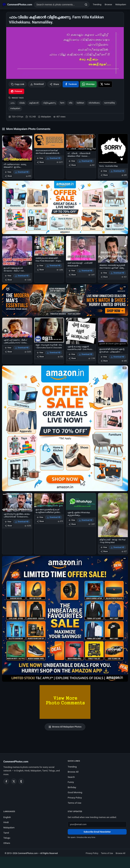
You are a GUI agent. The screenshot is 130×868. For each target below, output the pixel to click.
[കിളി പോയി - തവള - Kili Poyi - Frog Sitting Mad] (113, 515)
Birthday (72, 787)
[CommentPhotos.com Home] (17, 5)
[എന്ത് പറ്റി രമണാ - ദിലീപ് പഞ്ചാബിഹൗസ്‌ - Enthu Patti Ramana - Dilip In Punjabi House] (17, 328)
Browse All (73, 772)
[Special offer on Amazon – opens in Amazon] (65, 207)
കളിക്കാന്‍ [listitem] (34, 103)
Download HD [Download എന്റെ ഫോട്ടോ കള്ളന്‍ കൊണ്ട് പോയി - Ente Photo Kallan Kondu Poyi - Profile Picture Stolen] (86, 354)
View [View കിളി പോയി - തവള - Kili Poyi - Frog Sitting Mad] (104, 547)
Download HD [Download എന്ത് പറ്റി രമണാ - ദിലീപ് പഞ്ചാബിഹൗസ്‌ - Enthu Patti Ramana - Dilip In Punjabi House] (22, 348)
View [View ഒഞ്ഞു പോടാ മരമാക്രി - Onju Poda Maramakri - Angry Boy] (40, 266)
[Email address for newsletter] (97, 824)
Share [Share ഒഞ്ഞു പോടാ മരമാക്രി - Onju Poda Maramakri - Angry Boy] (40, 270)
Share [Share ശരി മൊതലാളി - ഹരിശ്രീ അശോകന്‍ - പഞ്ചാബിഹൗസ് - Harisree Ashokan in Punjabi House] (72, 275)
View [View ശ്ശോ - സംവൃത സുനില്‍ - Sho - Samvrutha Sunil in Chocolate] (40, 353)
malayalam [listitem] (15, 108)
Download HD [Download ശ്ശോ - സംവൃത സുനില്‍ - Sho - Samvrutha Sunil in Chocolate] (54, 353)
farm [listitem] (62, 103)
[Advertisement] (65, 862)
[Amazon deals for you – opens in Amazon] (65, 300)
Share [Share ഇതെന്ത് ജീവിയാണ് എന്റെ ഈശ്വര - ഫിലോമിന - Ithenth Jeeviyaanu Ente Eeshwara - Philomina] (104, 361)
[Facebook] (6, 781)
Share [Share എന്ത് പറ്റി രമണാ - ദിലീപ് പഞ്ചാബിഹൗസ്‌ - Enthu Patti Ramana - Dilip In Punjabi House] (8, 352)
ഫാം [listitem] (12, 103)
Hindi (6, 822)
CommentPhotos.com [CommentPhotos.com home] (16, 762)
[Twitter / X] (14, 781)
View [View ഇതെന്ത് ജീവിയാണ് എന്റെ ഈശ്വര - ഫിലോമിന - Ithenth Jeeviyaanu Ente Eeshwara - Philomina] (104, 357)
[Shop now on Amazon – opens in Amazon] (65, 428)
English (7, 817)
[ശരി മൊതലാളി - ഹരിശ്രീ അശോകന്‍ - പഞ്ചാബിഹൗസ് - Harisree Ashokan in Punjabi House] (81, 248)
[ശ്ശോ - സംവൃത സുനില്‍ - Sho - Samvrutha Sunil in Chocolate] (49, 330)
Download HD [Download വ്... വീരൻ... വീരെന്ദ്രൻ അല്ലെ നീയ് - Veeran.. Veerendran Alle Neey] (86, 161)
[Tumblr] (21, 781)
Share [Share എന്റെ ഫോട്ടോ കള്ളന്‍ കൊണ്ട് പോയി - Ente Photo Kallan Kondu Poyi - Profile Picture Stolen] (72, 358)
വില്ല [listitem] (22, 103)
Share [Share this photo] (54, 84)
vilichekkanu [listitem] (94, 103)
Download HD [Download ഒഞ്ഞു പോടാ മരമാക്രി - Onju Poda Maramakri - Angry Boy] (54, 266)
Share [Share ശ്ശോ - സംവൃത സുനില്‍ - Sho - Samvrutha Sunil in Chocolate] (40, 357)
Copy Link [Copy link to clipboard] (18, 84)
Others (7, 843)
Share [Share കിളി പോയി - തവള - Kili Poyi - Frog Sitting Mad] (104, 551)
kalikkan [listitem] (80, 103)
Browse (108, 4)
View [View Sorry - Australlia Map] (104, 171)
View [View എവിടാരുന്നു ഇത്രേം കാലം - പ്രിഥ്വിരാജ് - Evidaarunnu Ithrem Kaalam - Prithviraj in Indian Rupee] (8, 522)
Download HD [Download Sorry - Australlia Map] (117, 171)
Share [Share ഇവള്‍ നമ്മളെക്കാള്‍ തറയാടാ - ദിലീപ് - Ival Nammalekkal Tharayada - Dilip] (8, 280)
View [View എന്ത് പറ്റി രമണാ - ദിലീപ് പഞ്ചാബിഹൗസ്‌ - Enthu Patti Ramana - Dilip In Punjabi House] (8, 348)
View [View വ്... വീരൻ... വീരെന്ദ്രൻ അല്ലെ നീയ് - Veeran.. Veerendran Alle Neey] (72, 161)
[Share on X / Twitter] (105, 84)
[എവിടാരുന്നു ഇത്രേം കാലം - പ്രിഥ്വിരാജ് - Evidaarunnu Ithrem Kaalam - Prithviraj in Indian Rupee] (17, 502)
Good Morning (75, 792)
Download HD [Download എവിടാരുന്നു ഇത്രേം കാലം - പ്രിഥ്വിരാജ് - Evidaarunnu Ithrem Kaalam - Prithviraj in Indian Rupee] (22, 522)
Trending (97, 4)
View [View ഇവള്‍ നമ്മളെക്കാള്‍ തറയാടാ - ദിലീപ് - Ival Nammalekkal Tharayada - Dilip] (8, 276)
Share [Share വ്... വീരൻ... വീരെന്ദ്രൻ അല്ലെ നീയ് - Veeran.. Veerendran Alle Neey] (72, 165)
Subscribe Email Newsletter (97, 832)
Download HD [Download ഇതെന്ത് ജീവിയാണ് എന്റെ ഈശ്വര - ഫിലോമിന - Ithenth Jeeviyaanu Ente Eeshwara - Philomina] (117, 357)
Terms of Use (74, 803)
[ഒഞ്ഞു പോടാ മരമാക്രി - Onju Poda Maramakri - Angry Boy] (49, 246)
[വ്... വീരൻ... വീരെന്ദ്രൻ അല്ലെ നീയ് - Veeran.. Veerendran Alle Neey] (81, 142)
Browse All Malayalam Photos (65, 727)
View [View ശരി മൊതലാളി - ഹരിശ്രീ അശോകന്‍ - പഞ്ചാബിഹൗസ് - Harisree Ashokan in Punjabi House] (72, 271)
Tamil (6, 833)
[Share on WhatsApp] (88, 84)
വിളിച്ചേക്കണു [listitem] (49, 103)
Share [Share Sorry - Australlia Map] (104, 175)
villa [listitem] (71, 103)
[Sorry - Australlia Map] (113, 149)
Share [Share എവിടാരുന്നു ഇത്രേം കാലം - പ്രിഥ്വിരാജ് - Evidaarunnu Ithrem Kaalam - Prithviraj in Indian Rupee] (8, 526)
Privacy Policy (75, 798)
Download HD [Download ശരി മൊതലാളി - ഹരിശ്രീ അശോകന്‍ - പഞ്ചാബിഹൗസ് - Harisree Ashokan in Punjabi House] (86, 271)
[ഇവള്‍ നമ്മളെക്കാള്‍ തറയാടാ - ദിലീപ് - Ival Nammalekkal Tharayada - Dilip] (17, 251)
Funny (71, 782)
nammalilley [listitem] (110, 103)
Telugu (7, 838)
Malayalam (121, 4)
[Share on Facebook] (71, 84)
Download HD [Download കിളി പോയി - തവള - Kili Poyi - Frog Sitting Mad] (117, 547)
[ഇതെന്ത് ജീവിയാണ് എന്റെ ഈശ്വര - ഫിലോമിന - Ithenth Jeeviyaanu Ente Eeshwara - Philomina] (113, 332)
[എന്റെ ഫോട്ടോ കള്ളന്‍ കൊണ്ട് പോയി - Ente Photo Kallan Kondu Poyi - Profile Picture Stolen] (81, 331)
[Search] (86, 5)
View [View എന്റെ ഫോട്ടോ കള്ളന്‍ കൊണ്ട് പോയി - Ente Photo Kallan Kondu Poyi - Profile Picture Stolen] (72, 354)
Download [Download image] (37, 84)
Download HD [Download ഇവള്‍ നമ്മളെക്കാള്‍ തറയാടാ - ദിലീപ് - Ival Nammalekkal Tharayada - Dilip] (22, 276)
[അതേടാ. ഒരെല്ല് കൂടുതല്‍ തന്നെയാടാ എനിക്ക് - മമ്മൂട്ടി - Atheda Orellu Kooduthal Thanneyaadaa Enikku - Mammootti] (113, 249)
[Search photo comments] (58, 5)
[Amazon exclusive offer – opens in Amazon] (65, 619)
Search (71, 777)
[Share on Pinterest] (16, 91)
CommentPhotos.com (28, 853)
